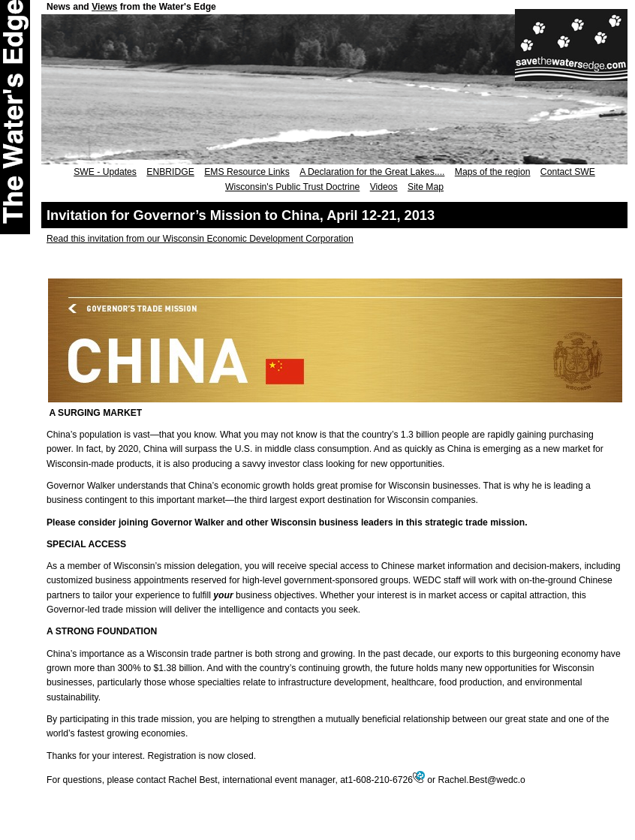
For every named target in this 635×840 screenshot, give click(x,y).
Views (104, 7)
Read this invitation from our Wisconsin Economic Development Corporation (200, 239)
